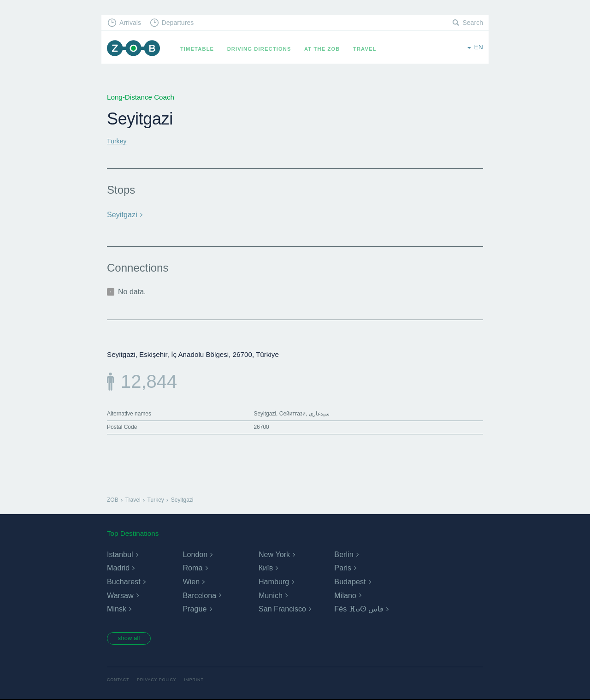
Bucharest (124, 581)
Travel (369, 49)
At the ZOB (326, 49)
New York (274, 554)
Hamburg (274, 581)
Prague (195, 608)
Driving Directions (263, 49)
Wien (191, 581)
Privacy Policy (160, 680)
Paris (342, 567)
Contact (119, 680)
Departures (182, 23)
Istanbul (120, 554)
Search (472, 23)
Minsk (117, 608)
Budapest (350, 581)
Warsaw (120, 595)
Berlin (344, 554)
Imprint (200, 680)
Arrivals (132, 23)
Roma (192, 567)
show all (132, 638)
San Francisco (282, 608)
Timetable (201, 49)
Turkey (118, 141)
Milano (345, 595)
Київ (266, 567)
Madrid (118, 567)
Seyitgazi (121, 214)
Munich (271, 595)
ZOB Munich (136, 49)
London (195, 554)
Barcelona (199, 595)
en (478, 48)
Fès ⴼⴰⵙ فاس (359, 608)
